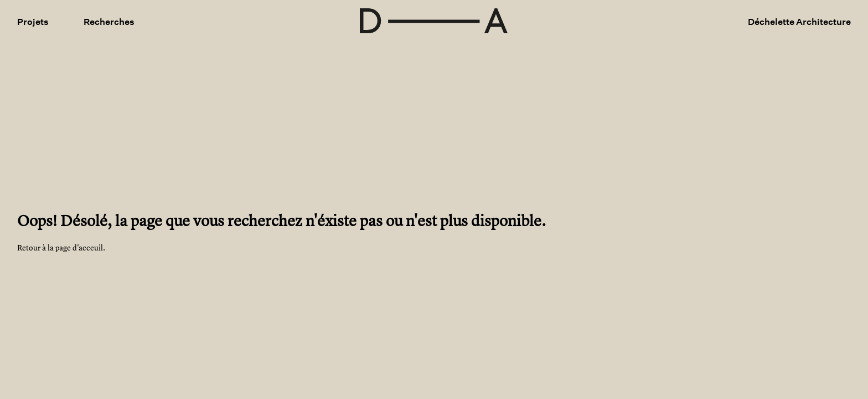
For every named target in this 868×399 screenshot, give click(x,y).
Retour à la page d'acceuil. (61, 247)
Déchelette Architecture (799, 22)
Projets (33, 22)
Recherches (109, 22)
